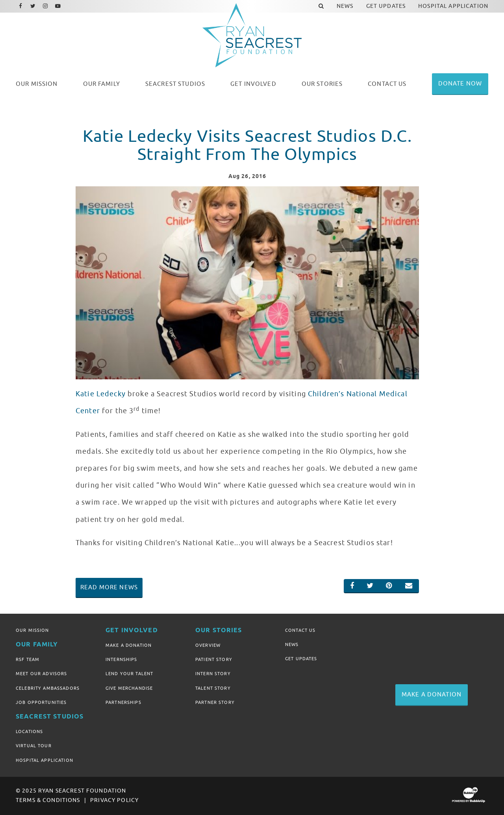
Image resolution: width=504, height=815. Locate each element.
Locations (29, 731)
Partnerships (123, 702)
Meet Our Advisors (41, 674)
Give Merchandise (129, 688)
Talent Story (213, 688)
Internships (121, 659)
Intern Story (213, 674)
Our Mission (32, 630)
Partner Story (215, 702)
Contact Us (300, 630)
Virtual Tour (34, 746)
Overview (208, 645)
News (292, 644)
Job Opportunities (41, 702)
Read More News (109, 587)
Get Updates (301, 659)
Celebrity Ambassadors (48, 688)
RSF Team (28, 659)
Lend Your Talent (129, 674)
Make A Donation (129, 645)
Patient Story (214, 659)
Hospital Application (44, 760)
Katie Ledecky (101, 394)
